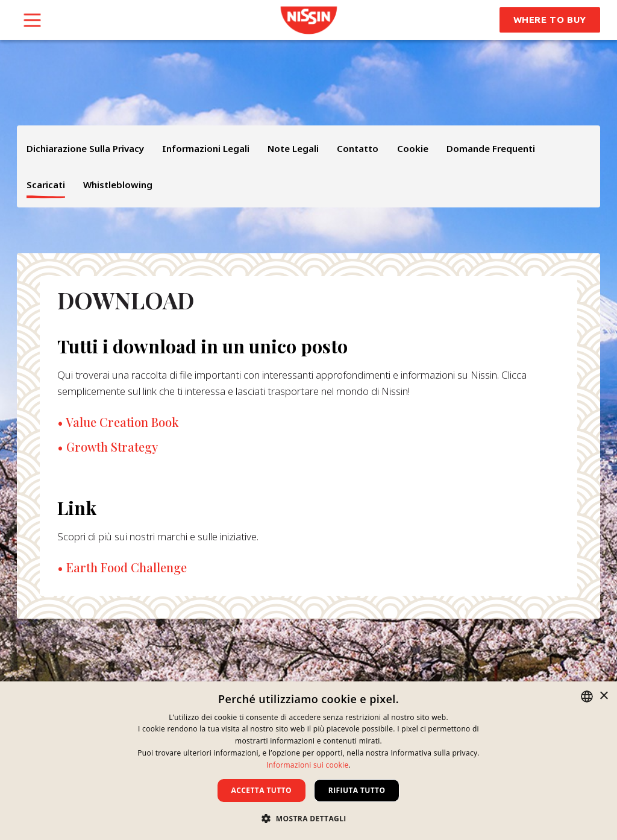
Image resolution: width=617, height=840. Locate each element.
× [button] (603, 696)
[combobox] (587, 696)
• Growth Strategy (108, 447)
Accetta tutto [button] (262, 790)
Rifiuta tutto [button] (357, 790)
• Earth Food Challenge (122, 567)
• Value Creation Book (118, 422)
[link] (309, 20)
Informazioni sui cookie (307, 765)
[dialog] (308, 761)
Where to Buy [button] (550, 20)
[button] (308, 818)
